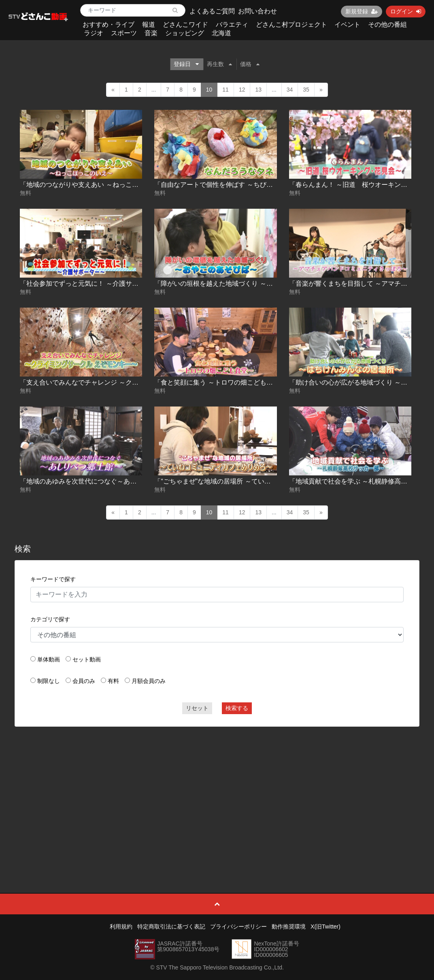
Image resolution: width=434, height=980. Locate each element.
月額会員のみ (149, 681)
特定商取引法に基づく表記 (171, 927)
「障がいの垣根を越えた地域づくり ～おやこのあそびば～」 (243, 284)
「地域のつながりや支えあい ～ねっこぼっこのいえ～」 (102, 185)
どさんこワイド (185, 25)
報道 (149, 25)
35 (306, 90)
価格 (250, 64)
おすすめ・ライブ (108, 25)
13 (258, 90)
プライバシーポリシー (238, 927)
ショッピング (185, 33)
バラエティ (232, 25)
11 (226, 90)
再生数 (219, 64)
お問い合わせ (257, 11)
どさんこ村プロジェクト (291, 25)
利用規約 (121, 927)
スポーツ (124, 33)
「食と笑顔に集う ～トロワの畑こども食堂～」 (223, 382)
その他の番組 (387, 25)
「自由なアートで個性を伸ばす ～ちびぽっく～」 (226, 185)
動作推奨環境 (289, 927)
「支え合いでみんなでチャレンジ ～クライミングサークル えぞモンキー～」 (132, 382)
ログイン (406, 11)
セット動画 (87, 659)
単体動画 (49, 659)
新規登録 (362, 11)
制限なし (49, 681)
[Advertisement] (217, 792)
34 (290, 90)
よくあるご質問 (212, 11)
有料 (113, 681)
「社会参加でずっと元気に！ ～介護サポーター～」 (95, 284)
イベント (347, 25)
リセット (197, 708)
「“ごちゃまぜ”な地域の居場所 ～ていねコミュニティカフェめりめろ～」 (261, 481)
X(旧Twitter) (325, 927)
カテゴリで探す (50, 619)
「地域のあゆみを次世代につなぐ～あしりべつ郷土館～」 (104, 481)
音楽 (151, 33)
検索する (237, 708)
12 (242, 90)
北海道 (221, 33)
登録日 (186, 64)
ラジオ (94, 33)
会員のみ (84, 681)
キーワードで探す (53, 579)
